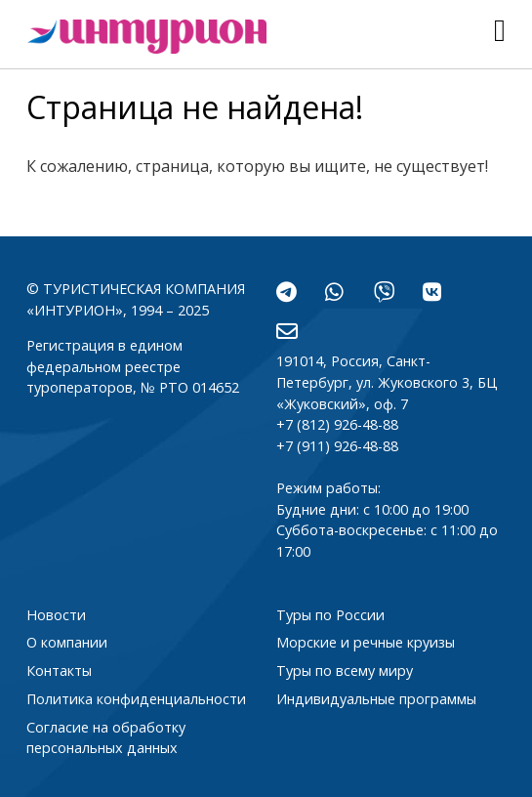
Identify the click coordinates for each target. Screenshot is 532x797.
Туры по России (330, 615)
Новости (56, 615)
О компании (67, 642)
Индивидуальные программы (376, 699)
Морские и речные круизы (366, 642)
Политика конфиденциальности (136, 699)
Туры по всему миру (345, 671)
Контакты (59, 671)
